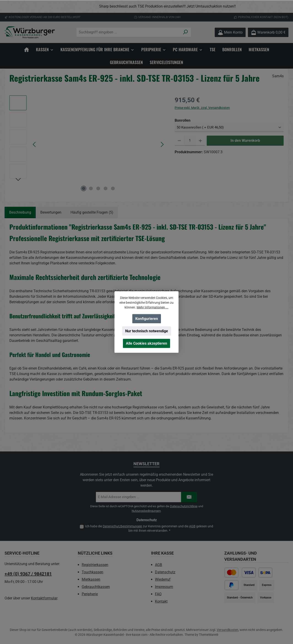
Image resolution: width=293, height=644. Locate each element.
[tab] (20, 212)
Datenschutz (165, 572)
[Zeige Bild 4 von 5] (106, 188)
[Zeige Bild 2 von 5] (91, 188)
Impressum (164, 587)
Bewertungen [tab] (51, 212)
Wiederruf (163, 579)
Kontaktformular (44, 598)
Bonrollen (183, 120)
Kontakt (161, 601)
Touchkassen (92, 572)
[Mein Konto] (230, 32)
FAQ (158, 594)
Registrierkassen (95, 565)
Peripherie (90, 594)
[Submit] (189, 497)
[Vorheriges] (35, 144)
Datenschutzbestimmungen (122, 526)
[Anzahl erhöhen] (200, 141)
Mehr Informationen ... (153, 307)
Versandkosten (228, 630)
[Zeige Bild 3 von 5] (98, 188)
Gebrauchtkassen (96, 587)
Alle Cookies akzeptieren (146, 343)
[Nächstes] (162, 144)
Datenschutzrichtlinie (184, 506)
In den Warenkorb (245, 141)
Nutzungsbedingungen (146, 511)
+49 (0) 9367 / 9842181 (28, 574)
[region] (146, 6)
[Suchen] (186, 32)
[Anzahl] (190, 141)
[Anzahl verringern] (179, 141)
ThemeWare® (209, 635)
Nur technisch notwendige (147, 331)
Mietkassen (91, 579)
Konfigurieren (147, 319)
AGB (192, 526)
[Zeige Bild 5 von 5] (113, 188)
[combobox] (128, 32)
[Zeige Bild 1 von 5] (84, 188)
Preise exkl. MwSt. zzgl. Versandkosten (202, 108)
